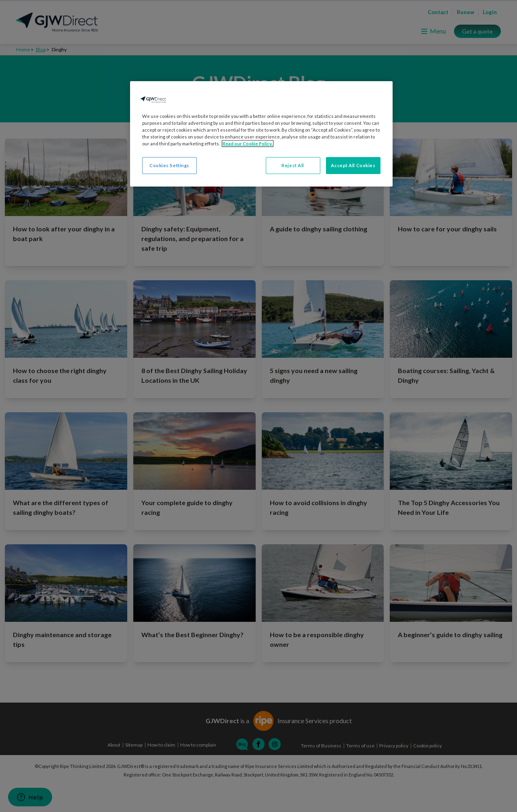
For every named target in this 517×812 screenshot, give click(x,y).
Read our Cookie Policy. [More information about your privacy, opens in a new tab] (248, 144)
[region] (261, 134)
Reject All (293, 165)
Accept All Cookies (353, 165)
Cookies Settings (169, 165)
